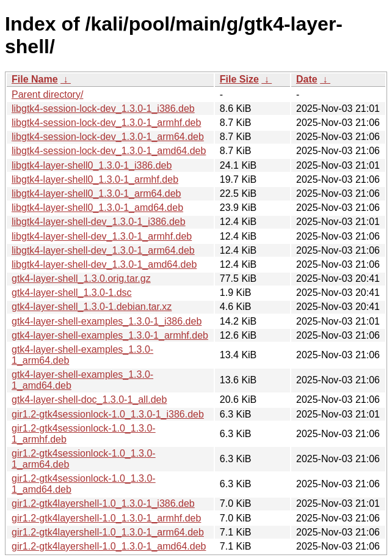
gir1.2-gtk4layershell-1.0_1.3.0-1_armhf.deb (106, 518)
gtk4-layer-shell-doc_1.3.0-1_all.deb (89, 400)
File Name (35, 79)
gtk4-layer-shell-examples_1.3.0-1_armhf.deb (110, 335)
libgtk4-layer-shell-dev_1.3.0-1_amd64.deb (104, 264)
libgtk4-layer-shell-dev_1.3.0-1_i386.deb (99, 222)
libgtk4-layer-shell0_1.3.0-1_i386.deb (92, 165)
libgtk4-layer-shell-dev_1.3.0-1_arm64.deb (103, 250)
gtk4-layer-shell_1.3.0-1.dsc (72, 293)
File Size (239, 79)
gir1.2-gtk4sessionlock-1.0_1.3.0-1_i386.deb (108, 414)
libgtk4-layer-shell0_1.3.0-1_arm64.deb (96, 193)
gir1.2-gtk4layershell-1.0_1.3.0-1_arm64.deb (108, 532)
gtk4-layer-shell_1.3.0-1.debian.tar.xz (92, 307)
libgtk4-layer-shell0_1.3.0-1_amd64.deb (97, 208)
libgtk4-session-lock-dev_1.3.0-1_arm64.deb (108, 137)
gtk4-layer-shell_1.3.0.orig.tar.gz (81, 278)
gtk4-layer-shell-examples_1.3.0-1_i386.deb (107, 321)
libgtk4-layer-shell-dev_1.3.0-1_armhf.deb (102, 236)
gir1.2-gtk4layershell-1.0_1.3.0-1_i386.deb (103, 503)
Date (307, 79)
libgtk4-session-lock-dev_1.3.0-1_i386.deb (103, 109)
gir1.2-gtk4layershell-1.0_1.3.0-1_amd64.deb (109, 546)
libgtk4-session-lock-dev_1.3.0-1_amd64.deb (109, 151)
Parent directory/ (47, 94)
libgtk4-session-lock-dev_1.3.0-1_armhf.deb (106, 123)
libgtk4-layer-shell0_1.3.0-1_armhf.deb (95, 179)
